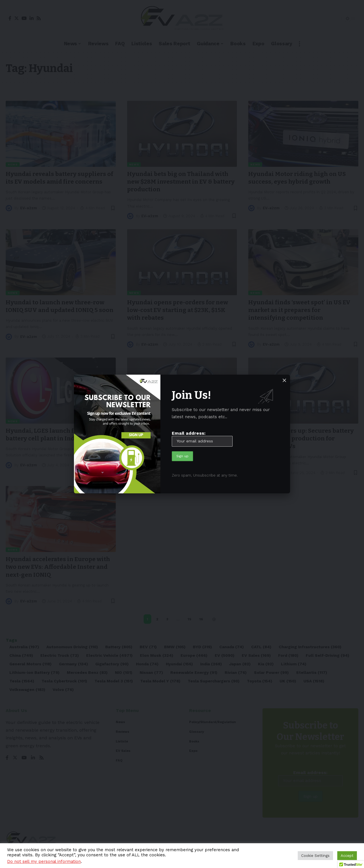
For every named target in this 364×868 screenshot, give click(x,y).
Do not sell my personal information (44, 861)
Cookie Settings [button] (315, 856)
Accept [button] (347, 856)
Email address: (202, 439)
